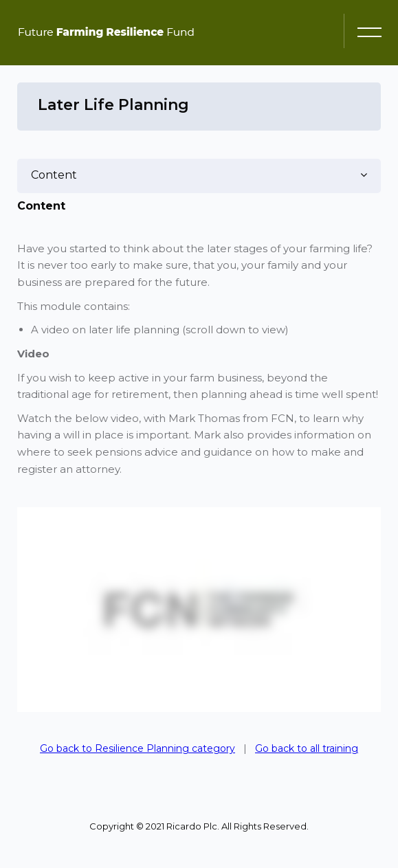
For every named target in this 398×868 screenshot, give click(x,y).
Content (54, 175)
